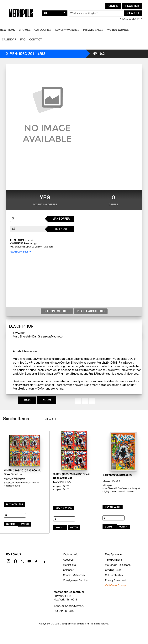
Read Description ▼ (21, 252)
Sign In (113, 6)
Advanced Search (130, 19)
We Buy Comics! (118, 30)
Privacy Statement (115, 581)
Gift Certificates (114, 575)
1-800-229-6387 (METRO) (69, 606)
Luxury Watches (67, 30)
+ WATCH (27, 400)
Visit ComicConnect (116, 586)
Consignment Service (75, 581)
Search (133, 13)
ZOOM (47, 400)
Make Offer (61, 219)
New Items (8, 30)
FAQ (23, 40)
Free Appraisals (114, 555)
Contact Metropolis (74, 575)
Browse (25, 30)
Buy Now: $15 (64, 508)
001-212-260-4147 (64, 611)
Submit (11, 524)
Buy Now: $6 (113, 507)
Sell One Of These (57, 311)
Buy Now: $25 (15, 504)
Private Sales (93, 30)
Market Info (69, 565)
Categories (43, 30)
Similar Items (16, 419)
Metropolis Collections (118, 565)
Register (132, 6)
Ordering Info (70, 555)
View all (51, 419)
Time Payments (114, 560)
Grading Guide (113, 570)
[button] (8, 561)
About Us (68, 560)
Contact (36, 40)
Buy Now (61, 229)
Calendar (9, 40)
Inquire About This (91, 311)
